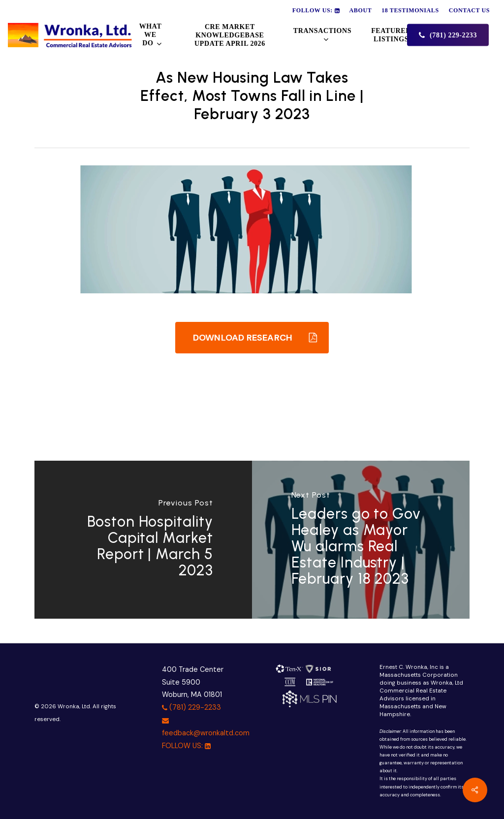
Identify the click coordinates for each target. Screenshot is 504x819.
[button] (252, 338)
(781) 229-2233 (191, 707)
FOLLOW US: (186, 746)
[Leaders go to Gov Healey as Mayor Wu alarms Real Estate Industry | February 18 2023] (361, 540)
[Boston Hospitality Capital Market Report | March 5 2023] (143, 540)
